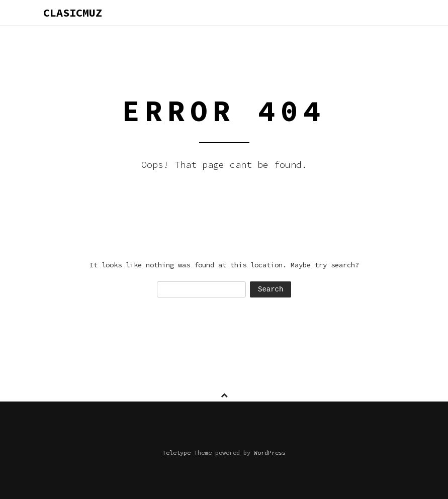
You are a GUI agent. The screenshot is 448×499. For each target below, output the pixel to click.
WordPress (270, 453)
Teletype (176, 453)
